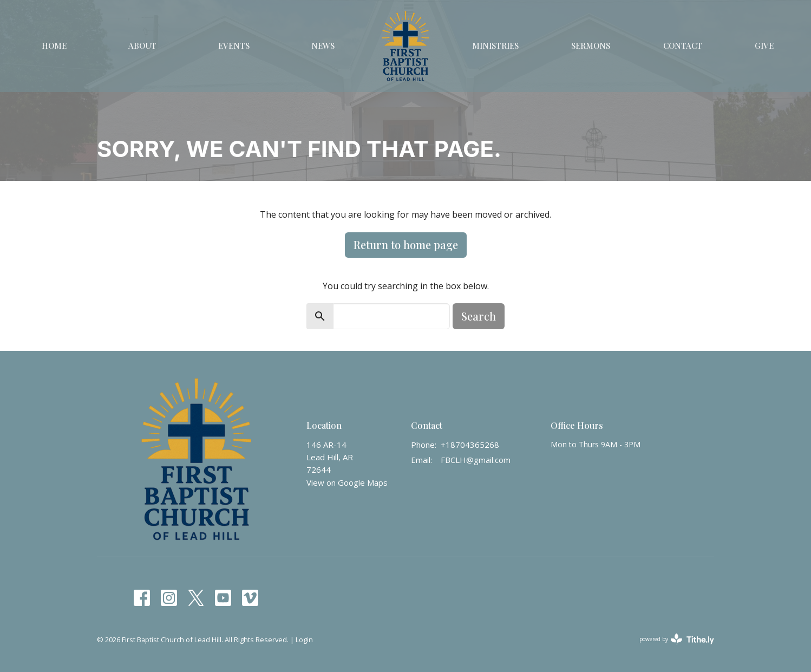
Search (479, 316)
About (142, 45)
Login (304, 640)
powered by (677, 639)
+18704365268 (470, 445)
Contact (683, 45)
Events (234, 45)
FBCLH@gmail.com (476, 460)
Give (764, 45)
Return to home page (406, 244)
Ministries (495, 45)
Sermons (591, 45)
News (323, 45)
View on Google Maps (347, 482)
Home (54, 45)
